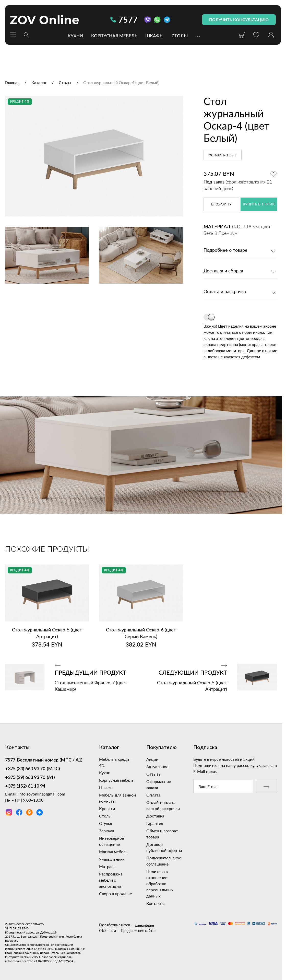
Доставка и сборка (223, 271)
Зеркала (107, 831)
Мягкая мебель (113, 852)
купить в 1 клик (259, 204)
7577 (124, 20)
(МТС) (33, 769)
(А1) (30, 778)
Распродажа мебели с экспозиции (111, 880)
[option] (94, 156)
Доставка (155, 816)
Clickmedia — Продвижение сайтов (128, 931)
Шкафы (154, 35)
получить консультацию (239, 20)
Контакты (156, 903)
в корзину (221, 204)
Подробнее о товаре (225, 250)
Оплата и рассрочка (225, 292)
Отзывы (154, 774)
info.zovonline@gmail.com (42, 794)
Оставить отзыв (223, 155)
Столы (180, 35)
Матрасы (108, 866)
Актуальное (157, 766)
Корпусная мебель (114, 35)
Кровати (107, 808)
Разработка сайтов (115, 925)
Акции (152, 759)
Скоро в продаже (115, 893)
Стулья (106, 823)
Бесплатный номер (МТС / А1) (44, 760)
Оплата (153, 795)
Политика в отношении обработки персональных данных (160, 884)
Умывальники (112, 859)
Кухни (75, 35)
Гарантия (155, 823)
